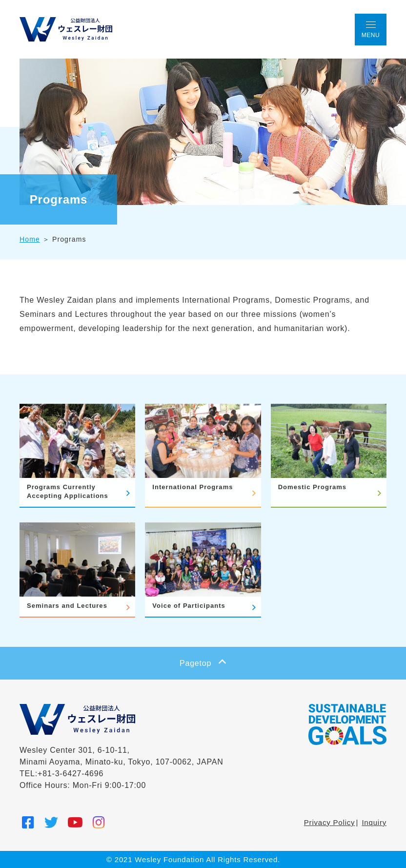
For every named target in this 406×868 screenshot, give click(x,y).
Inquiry (374, 822)
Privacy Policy (330, 822)
